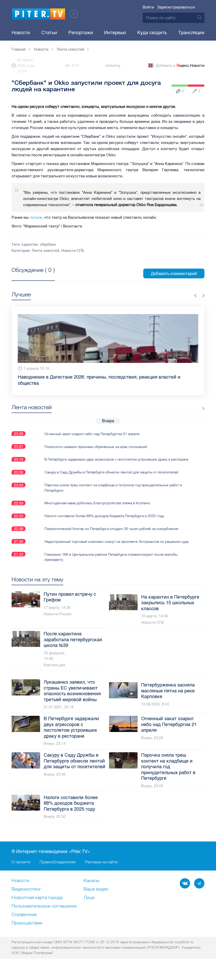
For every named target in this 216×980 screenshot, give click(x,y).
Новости (21, 33)
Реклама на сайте (101, 872)
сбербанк (48, 245)
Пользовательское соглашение (44, 917)
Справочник (24, 925)
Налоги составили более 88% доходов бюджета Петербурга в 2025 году (104, 521)
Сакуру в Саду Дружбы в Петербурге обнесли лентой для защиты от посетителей (111, 477)
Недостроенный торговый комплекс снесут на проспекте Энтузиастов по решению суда (112, 549)
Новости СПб (73, 251)
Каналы (92, 891)
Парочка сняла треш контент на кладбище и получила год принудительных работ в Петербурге (113, 493)
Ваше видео (96, 900)
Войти (148, 7)
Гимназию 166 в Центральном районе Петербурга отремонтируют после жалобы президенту (111, 567)
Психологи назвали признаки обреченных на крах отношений (96, 446)
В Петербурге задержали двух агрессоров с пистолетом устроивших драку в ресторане (107, 462)
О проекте (21, 872)
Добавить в (176, 66)
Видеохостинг (26, 900)
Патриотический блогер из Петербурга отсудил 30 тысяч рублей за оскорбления (111, 534)
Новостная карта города (37, 908)
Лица (89, 908)
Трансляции (191, 33)
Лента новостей (45, 251)
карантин (30, 245)
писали (36, 217)
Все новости (188, 408)
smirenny (113, 66)
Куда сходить (152, 33)
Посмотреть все (28, 276)
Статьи (49, 33)
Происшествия (27, 934)
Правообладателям (58, 872)
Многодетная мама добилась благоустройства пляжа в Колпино (97, 508)
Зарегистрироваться (176, 7)
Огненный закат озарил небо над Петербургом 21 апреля (92, 434)
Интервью (115, 33)
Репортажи (81, 33)
